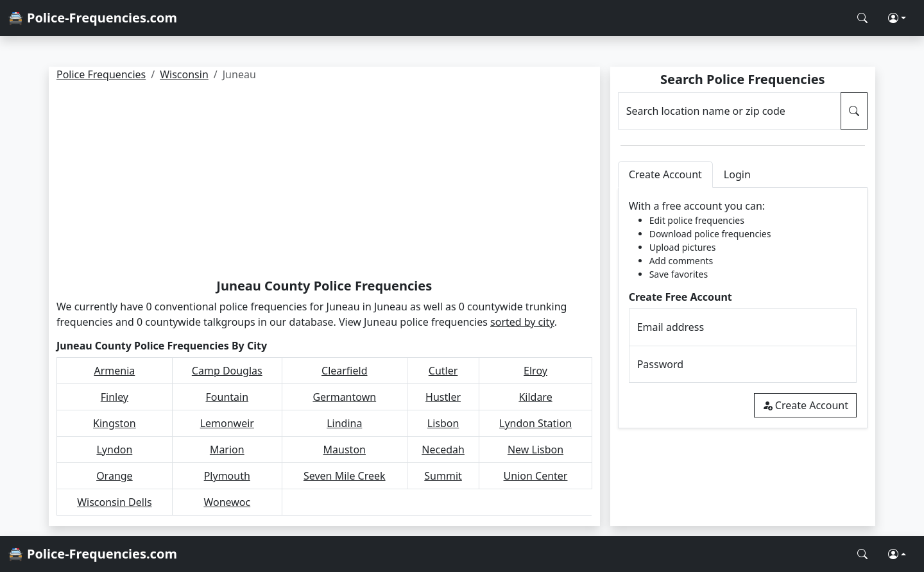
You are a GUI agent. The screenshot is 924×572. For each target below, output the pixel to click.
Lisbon (443, 423)
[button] (897, 18)
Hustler (443, 397)
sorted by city (522, 322)
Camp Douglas (227, 371)
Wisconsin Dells (114, 502)
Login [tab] (737, 174)
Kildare (535, 397)
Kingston (115, 423)
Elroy (535, 371)
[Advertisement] (324, 182)
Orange (115, 476)
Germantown (344, 397)
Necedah (443, 450)
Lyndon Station (535, 423)
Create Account (805, 405)
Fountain (227, 397)
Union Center (536, 476)
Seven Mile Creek (345, 476)
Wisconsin (184, 74)
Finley (115, 397)
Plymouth (227, 476)
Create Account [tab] (665, 174)
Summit (443, 476)
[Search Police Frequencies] (862, 18)
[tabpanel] (743, 308)
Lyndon (114, 450)
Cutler (443, 371)
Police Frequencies (101, 74)
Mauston (345, 450)
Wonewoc (227, 502)
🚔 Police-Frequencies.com (92, 18)
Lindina (344, 423)
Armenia (114, 371)
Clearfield (344, 371)
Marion (227, 450)
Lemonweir (227, 423)
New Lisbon (535, 450)
